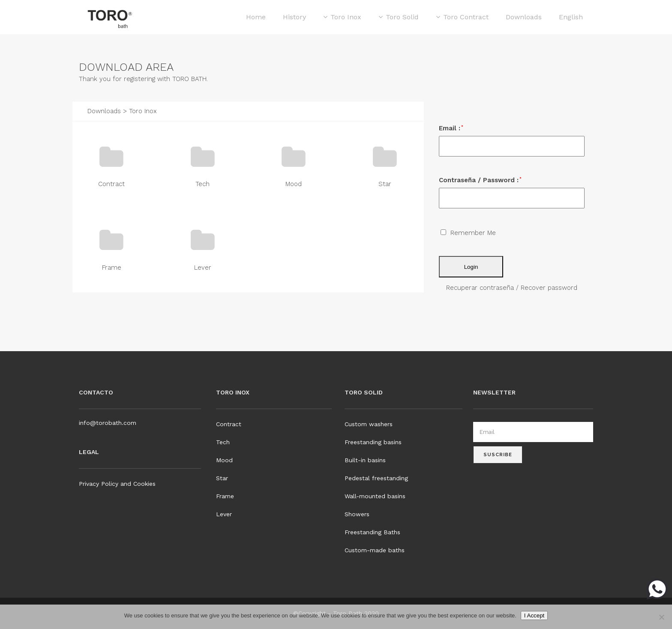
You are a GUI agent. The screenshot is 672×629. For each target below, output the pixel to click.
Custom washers (369, 424)
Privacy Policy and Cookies (117, 484)
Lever (203, 268)
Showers (357, 514)
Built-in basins (365, 460)
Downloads (104, 111)
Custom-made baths (375, 550)
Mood (294, 184)
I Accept (534, 615)
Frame (112, 268)
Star (385, 184)
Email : (451, 128)
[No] (661, 617)
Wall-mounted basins (375, 496)
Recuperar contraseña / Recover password (512, 288)
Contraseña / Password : (480, 180)
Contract (111, 184)
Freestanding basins (373, 442)
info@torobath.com (108, 423)
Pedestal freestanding (376, 478)
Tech (202, 184)
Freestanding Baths (372, 532)
